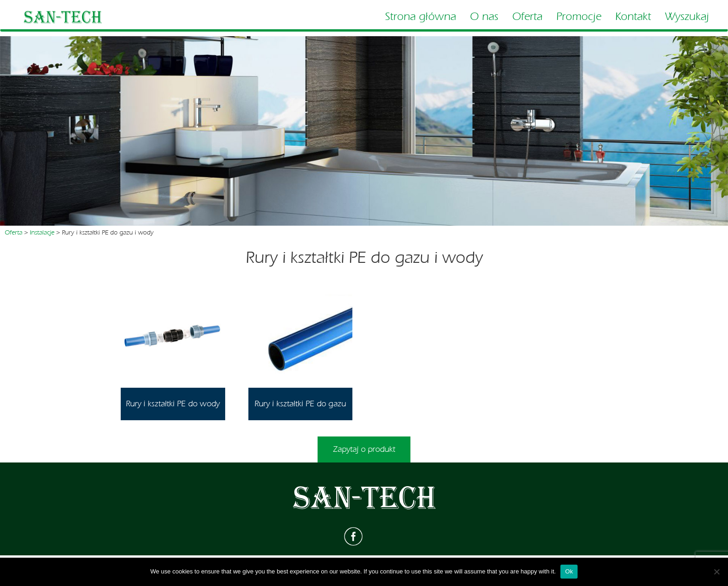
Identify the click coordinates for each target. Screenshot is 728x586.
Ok (569, 571)
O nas (484, 17)
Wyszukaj (687, 17)
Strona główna (420, 17)
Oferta (527, 17)
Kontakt (633, 17)
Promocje (579, 17)
